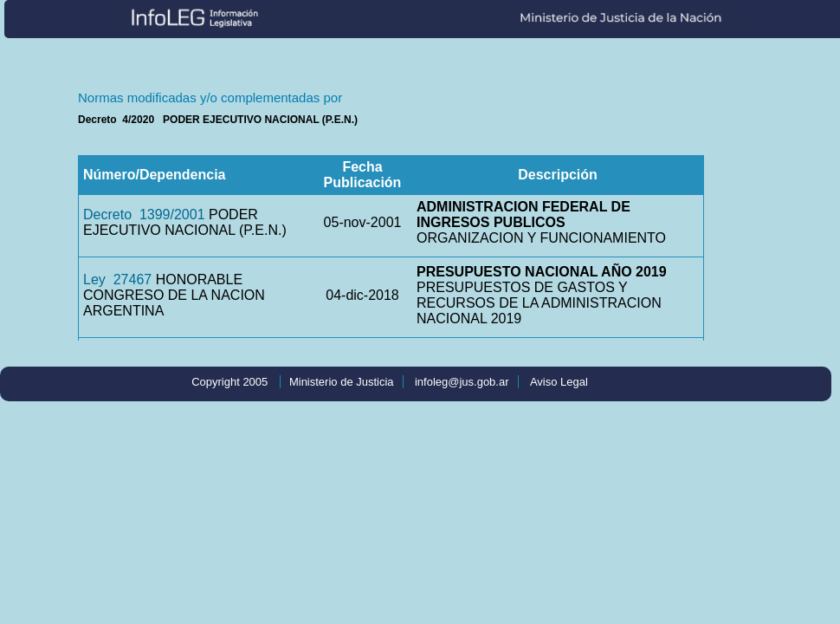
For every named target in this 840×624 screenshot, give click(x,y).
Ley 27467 (117, 279)
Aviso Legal (559, 382)
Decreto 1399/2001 (144, 214)
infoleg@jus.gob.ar (462, 382)
